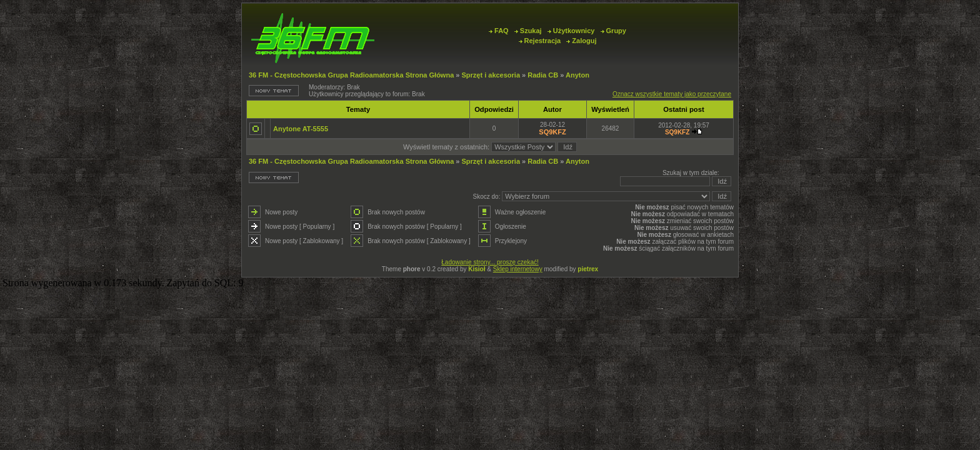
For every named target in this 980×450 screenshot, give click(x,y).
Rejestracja (540, 41)
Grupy (613, 31)
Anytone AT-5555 (301, 129)
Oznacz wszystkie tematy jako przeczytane (672, 94)
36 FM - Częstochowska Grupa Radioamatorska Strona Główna (351, 75)
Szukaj (528, 31)
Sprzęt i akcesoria (491, 75)
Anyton (577, 75)
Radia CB (543, 75)
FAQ (499, 31)
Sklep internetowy (518, 269)
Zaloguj (581, 41)
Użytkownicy (571, 31)
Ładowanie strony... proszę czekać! (490, 262)
